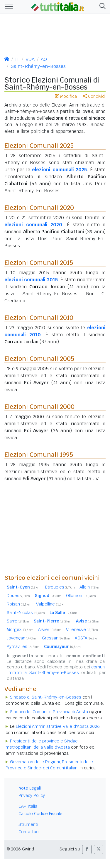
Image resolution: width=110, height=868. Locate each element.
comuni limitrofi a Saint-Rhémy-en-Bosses (56, 670)
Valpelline (51, 604)
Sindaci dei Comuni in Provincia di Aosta (49, 712)
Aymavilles (23, 646)
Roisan (19, 604)
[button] (101, 7)
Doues (18, 596)
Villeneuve (82, 629)
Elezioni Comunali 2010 (39, 318)
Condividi (94, 96)
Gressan (56, 638)
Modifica (66, 96)
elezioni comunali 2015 (31, 280)
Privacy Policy (32, 795)
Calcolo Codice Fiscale (40, 814)
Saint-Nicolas (26, 613)
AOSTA (87, 638)
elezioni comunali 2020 (33, 225)
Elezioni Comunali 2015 (39, 263)
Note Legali (30, 788)
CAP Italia (28, 806)
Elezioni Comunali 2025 (39, 145)
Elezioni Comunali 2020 (39, 207)
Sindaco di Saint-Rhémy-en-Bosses (46, 697)
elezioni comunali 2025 (59, 170)
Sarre (18, 621)
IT (17, 59)
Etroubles (60, 587)
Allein (90, 587)
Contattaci (29, 832)
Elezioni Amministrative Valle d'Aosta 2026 (58, 726)
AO (44, 59)
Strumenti (28, 824)
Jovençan (22, 638)
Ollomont (81, 596)
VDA (30, 59)
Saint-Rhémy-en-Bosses (38, 66)
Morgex (20, 629)
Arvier (50, 629)
